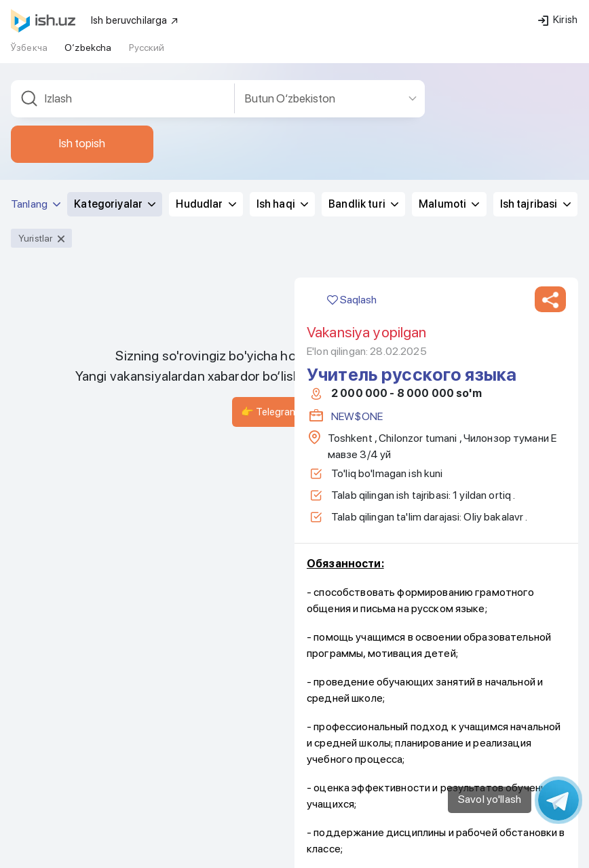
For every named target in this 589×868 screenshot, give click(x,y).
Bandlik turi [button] (363, 129)
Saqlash (352, 225)
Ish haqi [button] (282, 129)
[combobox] (123, 24)
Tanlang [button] (36, 129)
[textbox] (123, 24)
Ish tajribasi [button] (535, 129)
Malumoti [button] (449, 129)
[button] (550, 225)
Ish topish (82, 69)
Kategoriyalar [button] (115, 129)
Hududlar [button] (206, 129)
